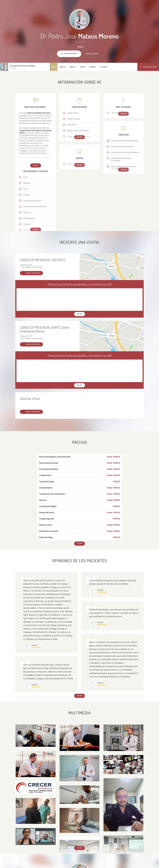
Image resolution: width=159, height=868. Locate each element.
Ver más (36, 165)
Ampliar (112, 266)
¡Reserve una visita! (148, 67)
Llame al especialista (31, 273)
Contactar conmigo (92, 54)
